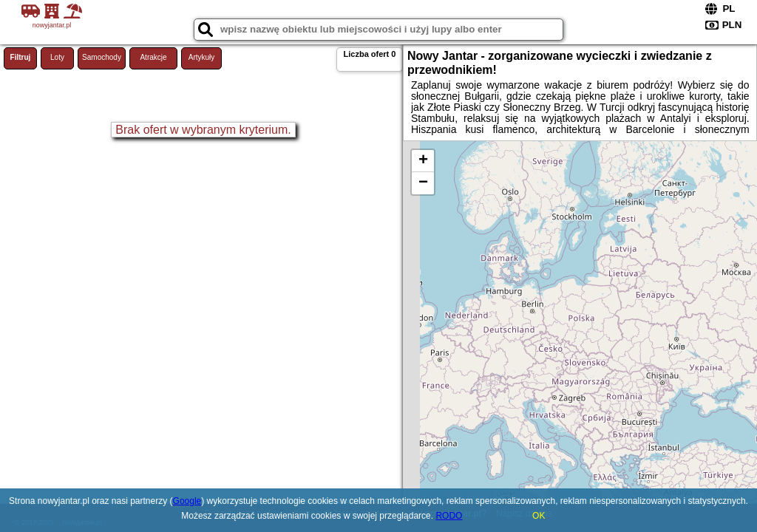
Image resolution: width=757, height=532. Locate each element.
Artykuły (202, 57)
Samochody (102, 57)
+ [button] (423, 161)
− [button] (423, 183)
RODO (449, 516)
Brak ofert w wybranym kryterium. (203, 130)
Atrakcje (153, 57)
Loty (57, 57)
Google (187, 501)
